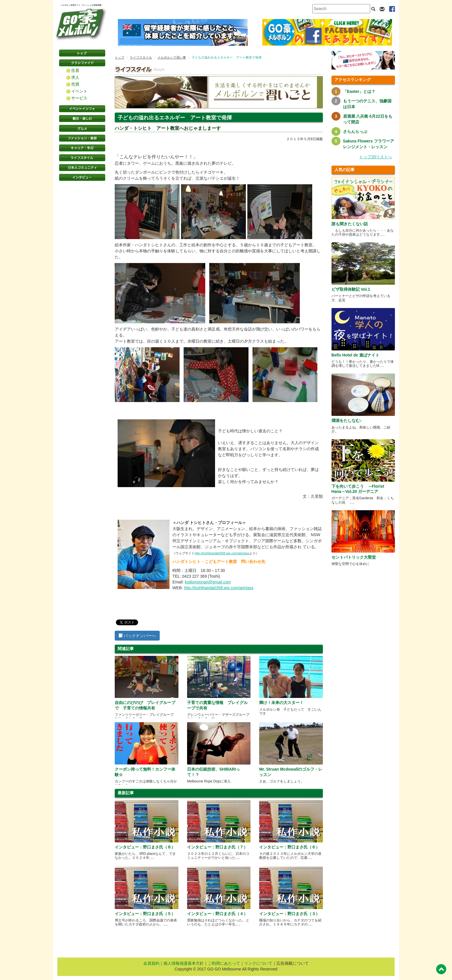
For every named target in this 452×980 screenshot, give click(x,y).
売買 (75, 84)
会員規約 (151, 963)
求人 (75, 77)
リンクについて (258, 963)
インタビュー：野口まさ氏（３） (289, 914)
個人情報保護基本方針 (184, 963)
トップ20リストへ (376, 157)
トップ (119, 57)
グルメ (82, 128)
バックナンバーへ (137, 636)
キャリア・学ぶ (82, 148)
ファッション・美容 (82, 138)
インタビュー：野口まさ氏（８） (145, 847)
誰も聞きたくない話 (350, 224)
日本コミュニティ (82, 168)
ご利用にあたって (224, 963)
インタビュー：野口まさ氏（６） (289, 847)
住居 (75, 70)
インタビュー (82, 177)
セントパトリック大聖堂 (354, 557)
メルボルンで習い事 (172, 57)
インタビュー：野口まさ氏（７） (217, 847)
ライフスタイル (82, 158)
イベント (79, 91)
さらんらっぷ (355, 132)
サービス (79, 98)
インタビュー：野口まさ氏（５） (145, 914)
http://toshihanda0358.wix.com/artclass (222, 553)
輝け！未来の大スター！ (281, 703)
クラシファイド (82, 63)
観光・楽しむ (82, 119)
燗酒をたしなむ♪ (347, 420)
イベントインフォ (82, 109)
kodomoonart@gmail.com (208, 582)
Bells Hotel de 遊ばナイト (355, 355)
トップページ (82, 53)
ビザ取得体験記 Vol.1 (351, 289)
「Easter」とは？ (359, 91)
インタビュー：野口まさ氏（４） (217, 914)
